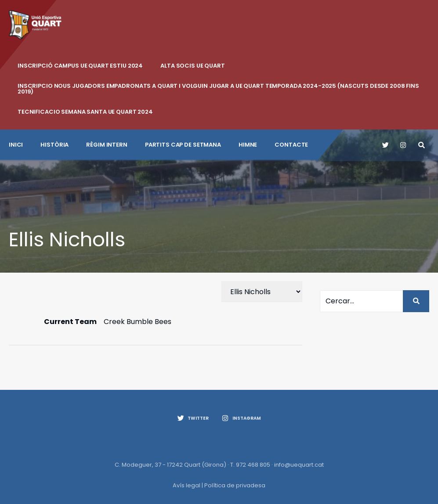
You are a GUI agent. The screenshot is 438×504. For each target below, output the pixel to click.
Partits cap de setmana (183, 145)
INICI (16, 145)
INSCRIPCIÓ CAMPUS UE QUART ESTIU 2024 (80, 66)
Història (54, 145)
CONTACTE (291, 145)
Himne (248, 145)
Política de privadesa (235, 485)
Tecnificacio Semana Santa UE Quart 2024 (85, 112)
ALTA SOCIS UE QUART (193, 66)
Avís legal (186, 485)
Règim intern (107, 145)
